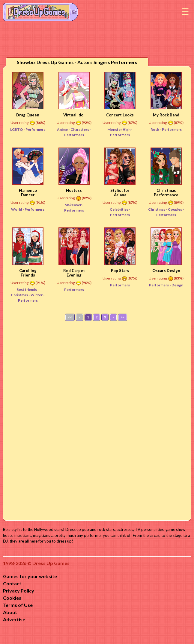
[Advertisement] (97, 419)
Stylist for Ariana (120, 193)
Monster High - (120, 129)
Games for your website (30, 576)
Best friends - (28, 290)
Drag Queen (28, 115)
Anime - (64, 129)
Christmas (20, 295)
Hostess (74, 190)
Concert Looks (120, 115)
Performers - (160, 285)
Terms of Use (18, 605)
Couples (175, 209)
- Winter (36, 295)
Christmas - (158, 209)
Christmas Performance (166, 193)
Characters (80, 129)
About (10, 612)
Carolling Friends (28, 273)
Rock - (156, 129)
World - (18, 209)
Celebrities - (120, 209)
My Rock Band (166, 115)
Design (177, 285)
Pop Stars (120, 271)
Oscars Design (166, 271)
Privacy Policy (19, 591)
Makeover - (74, 205)
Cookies (12, 598)
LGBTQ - (18, 129)
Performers (35, 129)
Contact (12, 583)
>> (123, 317)
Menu (185, 12)
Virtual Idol (74, 115)
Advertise (14, 619)
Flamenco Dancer (28, 193)
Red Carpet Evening (74, 273)
